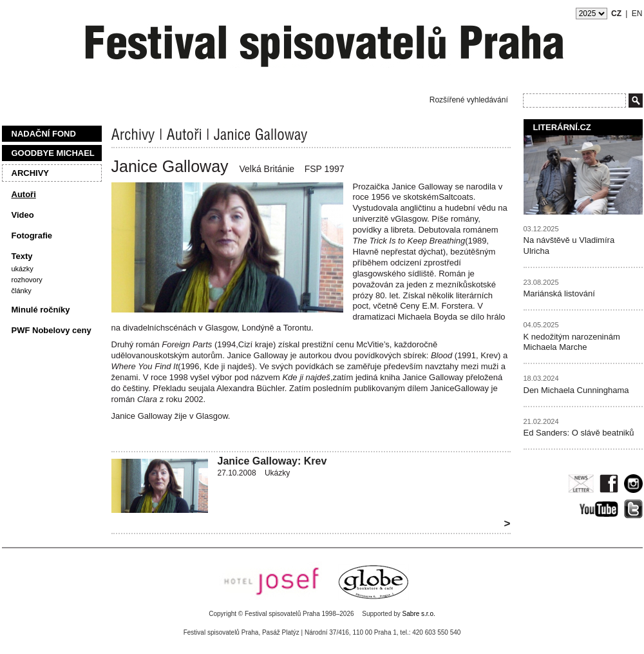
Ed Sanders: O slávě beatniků (579, 433)
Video (23, 215)
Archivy (31, 173)
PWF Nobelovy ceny (52, 330)
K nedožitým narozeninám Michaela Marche (572, 342)
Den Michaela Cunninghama (576, 390)
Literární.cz (562, 127)
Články (22, 291)
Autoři (24, 194)
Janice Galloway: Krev (272, 461)
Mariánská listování (559, 293)
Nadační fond (44, 134)
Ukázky (23, 269)
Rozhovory (27, 280)
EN (637, 14)
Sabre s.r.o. (419, 614)
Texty (22, 256)
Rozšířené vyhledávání (469, 100)
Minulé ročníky (41, 310)
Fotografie (32, 236)
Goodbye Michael (53, 153)
